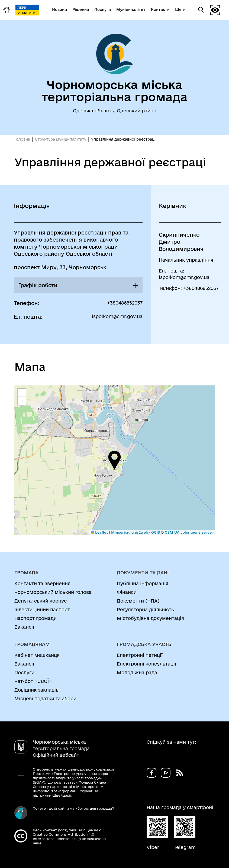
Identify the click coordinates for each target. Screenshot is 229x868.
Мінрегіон (120, 532)
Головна (22, 139)
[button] (114, 460)
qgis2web (140, 532)
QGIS (156, 532)
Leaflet (99, 532)
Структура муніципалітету (61, 139)
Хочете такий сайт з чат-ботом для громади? (73, 808)
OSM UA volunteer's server (189, 532)
